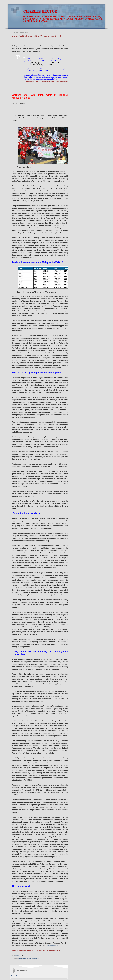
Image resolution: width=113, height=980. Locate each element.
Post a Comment (17, 976)
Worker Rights (34, 958)
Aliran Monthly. (53, 946)
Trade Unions (24, 958)
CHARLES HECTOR (40, 11)
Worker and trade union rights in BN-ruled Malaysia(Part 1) (36, 950)
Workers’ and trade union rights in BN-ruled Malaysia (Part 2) (37, 36)
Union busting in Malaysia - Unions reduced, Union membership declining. (46, 81)
